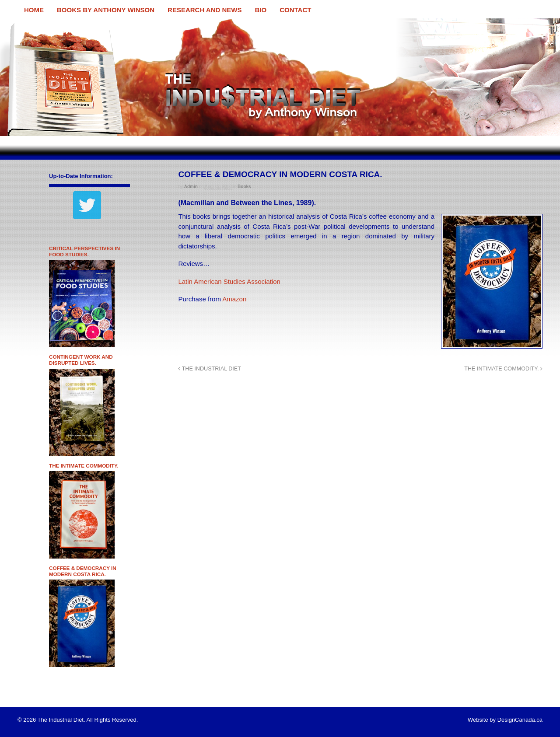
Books (244, 187)
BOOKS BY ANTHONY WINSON (106, 10)
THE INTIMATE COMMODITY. (503, 369)
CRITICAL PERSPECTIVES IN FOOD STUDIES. (84, 251)
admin (191, 187)
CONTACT (295, 10)
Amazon (234, 299)
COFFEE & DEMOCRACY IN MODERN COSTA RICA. (83, 571)
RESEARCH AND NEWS (205, 10)
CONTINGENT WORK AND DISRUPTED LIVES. (81, 360)
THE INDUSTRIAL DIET (210, 369)
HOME (34, 10)
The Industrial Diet (33, 24)
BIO (261, 10)
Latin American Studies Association (229, 281)
